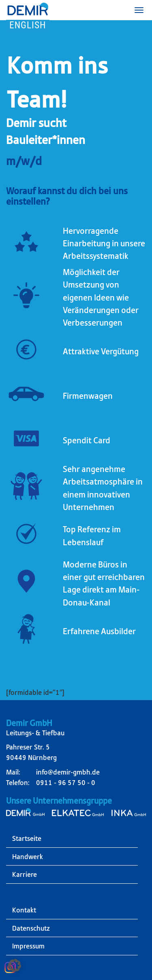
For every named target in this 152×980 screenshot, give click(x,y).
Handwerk (28, 857)
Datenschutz (31, 928)
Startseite (27, 838)
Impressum (28, 946)
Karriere (25, 874)
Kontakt (24, 910)
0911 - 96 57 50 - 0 (66, 783)
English (28, 25)
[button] (15, 965)
